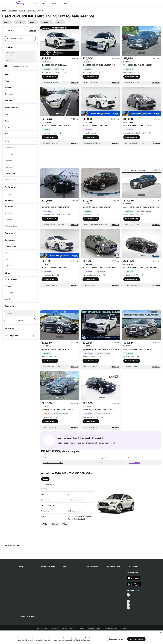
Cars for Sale (12, 11)
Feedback (123, 629)
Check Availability (50, 77)
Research (53, 3)
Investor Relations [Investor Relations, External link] (69, 629)
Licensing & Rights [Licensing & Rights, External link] (95, 629)
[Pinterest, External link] (128, 608)
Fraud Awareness (111, 629)
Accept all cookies (136, 639)
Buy (35, 3)
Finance (65, 3)
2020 (34, 11)
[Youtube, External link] (128, 601)
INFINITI (22, 11)
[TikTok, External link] (128, 595)
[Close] (161, 632)
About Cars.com (42, 629)
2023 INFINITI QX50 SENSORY (53, 463)
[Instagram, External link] (128, 605)
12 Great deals (134, 463)
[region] (81, 637)
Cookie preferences (116, 639)
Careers (82, 629)
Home (4, 11)
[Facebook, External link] (128, 598)
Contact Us (55, 629)
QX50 (29, 11)
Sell (43, 3)
